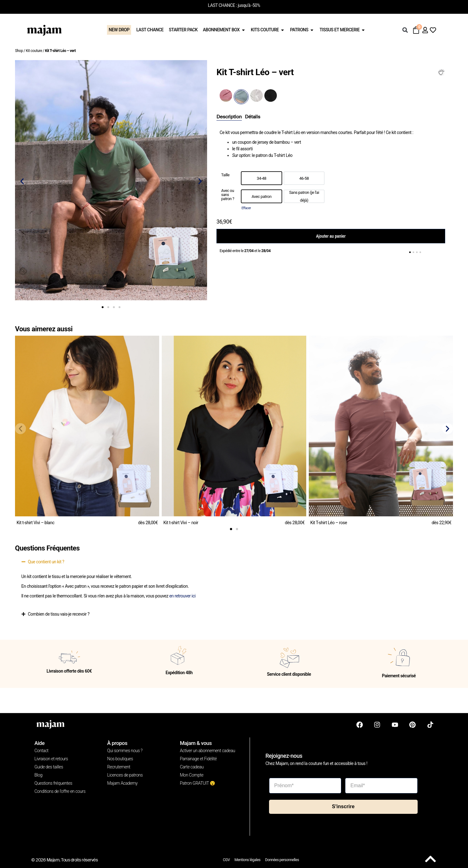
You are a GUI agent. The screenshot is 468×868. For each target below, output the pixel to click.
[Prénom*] (305, 785)
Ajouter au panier (331, 236)
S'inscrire (343, 806)
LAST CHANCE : (222, 5)
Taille (225, 175)
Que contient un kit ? (46, 562)
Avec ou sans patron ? (228, 195)
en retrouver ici (182, 596)
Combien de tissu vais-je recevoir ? (59, 614)
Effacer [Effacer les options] (246, 208)
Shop (19, 51)
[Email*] (381, 785)
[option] (262, 178)
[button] (405, 30)
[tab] (229, 117)
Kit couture (34, 51)
